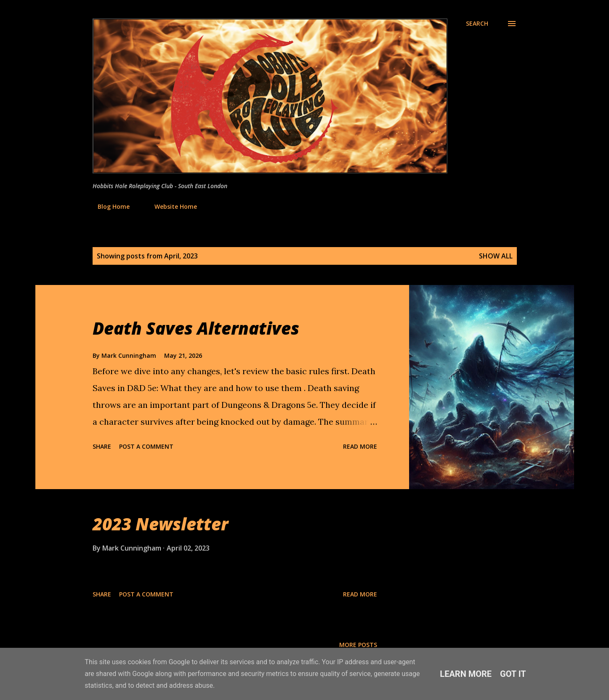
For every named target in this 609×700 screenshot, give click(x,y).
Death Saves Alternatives (196, 328)
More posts (358, 645)
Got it (513, 674)
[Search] (477, 24)
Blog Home (109, 206)
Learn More (466, 674)
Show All (496, 256)
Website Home (171, 206)
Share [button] (102, 446)
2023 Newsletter (160, 524)
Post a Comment (146, 446)
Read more (360, 446)
